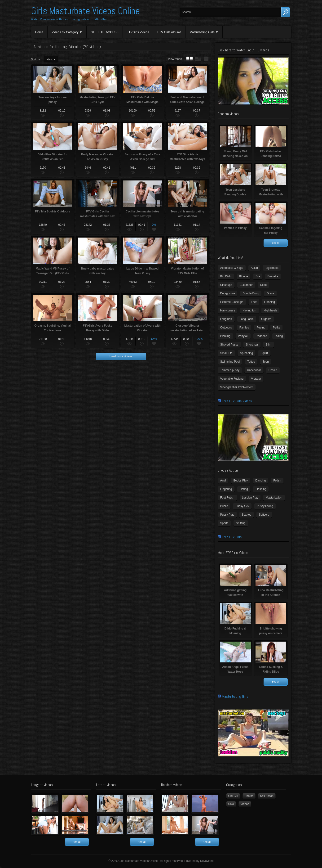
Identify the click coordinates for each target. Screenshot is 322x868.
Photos (249, 796)
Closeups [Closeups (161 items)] (226, 285)
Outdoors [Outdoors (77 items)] (226, 328)
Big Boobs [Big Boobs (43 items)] (272, 268)
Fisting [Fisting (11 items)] (244, 489)
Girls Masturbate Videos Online (85, 11)
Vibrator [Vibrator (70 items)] (256, 379)
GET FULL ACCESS (105, 32)
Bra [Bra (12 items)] (258, 276)
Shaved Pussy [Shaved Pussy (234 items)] (229, 345)
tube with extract (198, 59)
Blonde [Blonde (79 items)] (244, 276)
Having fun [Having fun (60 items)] (249, 310)
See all (276, 243)
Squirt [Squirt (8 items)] (264, 353)
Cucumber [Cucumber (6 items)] (246, 285)
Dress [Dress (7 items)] (270, 293)
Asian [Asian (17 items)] (254, 268)
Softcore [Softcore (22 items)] (264, 515)
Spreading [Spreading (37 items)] (247, 353)
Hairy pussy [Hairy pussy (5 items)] (228, 310)
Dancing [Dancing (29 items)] (260, 481)
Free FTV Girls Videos (237, 401)
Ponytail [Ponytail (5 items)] (243, 336)
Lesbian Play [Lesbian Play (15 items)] (250, 498)
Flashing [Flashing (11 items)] (270, 302)
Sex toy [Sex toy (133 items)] (247, 515)
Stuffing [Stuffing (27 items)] (241, 523)
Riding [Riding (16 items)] (279, 336)
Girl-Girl (233, 796)
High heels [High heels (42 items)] (271, 310)
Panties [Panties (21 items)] (244, 328)
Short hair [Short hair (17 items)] (252, 345)
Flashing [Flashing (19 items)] (261, 489)
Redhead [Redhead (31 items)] (262, 336)
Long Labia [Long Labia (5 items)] (247, 319)
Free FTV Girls (232, 537)
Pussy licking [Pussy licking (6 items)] (265, 506)
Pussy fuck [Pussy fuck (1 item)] (242, 506)
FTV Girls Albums (169, 32)
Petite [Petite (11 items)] (276, 328)
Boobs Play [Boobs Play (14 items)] (241, 481)
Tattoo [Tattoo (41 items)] (251, 362)
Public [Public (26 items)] (224, 506)
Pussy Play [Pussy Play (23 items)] (227, 515)
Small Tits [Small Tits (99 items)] (226, 353)
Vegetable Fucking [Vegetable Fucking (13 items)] (232, 379)
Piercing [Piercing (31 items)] (225, 336)
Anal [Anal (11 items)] (223, 481)
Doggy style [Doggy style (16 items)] (228, 293)
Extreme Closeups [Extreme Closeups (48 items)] (232, 302)
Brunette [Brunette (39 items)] (273, 276)
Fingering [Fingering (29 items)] (226, 489)
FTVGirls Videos (138, 32)
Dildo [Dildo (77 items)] (263, 285)
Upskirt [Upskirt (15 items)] (273, 370)
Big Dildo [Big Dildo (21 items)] (226, 276)
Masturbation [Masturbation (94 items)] (274, 498)
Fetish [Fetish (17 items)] (277, 481)
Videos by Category (65, 32)
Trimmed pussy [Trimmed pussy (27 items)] (230, 370)
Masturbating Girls (202, 32)
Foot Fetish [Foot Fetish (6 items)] (227, 498)
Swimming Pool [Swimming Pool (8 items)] (230, 362)
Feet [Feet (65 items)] (254, 302)
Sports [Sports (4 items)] (224, 523)
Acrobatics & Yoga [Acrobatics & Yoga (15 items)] (232, 268)
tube (190, 59)
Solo (231, 804)
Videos (245, 804)
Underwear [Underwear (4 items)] (254, 370)
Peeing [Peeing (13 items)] (261, 328)
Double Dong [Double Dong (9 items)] (251, 293)
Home (39, 32)
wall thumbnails (206, 59)
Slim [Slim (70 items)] (268, 345)
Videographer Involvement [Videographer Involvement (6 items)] (237, 387)
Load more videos (121, 356)
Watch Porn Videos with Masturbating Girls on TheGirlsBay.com (72, 19)
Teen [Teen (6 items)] (266, 362)
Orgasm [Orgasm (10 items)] (266, 319)
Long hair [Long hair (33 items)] (226, 319)
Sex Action (267, 796)
